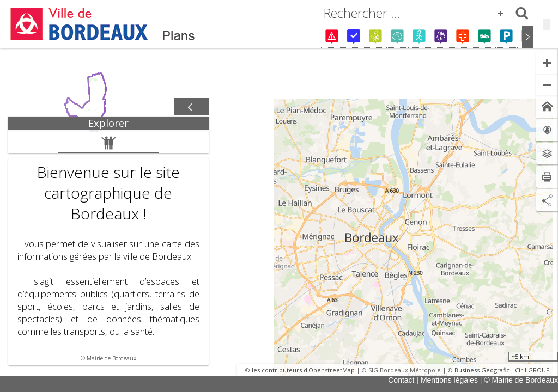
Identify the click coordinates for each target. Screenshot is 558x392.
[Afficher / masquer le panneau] (191, 107)
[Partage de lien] (547, 200)
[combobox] (427, 13)
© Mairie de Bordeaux (521, 380)
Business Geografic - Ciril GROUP (502, 370)
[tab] (108, 123)
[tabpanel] (108, 248)
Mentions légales (449, 380)
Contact (401, 380)
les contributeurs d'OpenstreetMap (303, 370)
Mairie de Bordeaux (111, 358)
